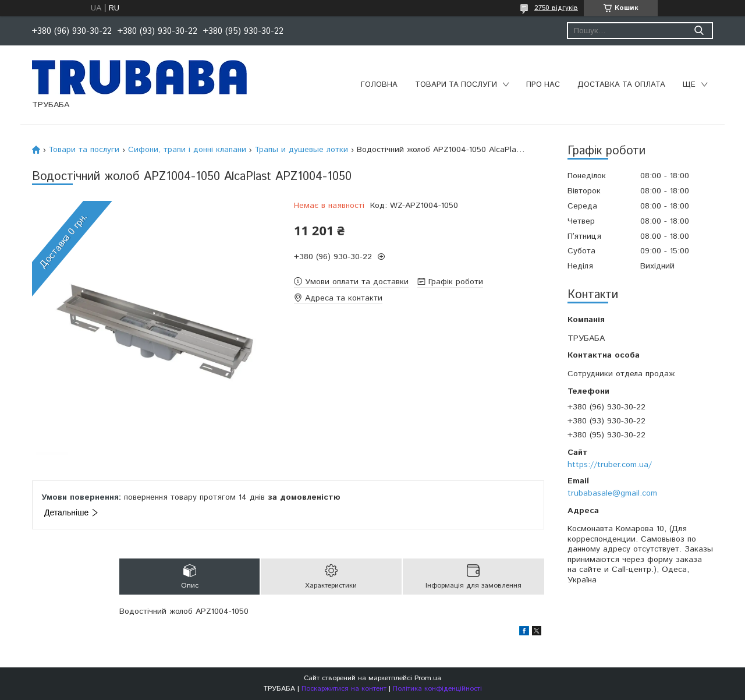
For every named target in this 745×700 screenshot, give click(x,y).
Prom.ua (428, 678)
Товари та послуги (456, 85)
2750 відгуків (556, 8)
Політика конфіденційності (437, 689)
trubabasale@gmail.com (612, 493)
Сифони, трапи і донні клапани (187, 150)
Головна (379, 85)
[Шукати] (699, 31)
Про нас (543, 85)
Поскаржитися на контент (344, 689)
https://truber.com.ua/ (610, 465)
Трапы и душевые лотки (301, 150)
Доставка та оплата (621, 85)
